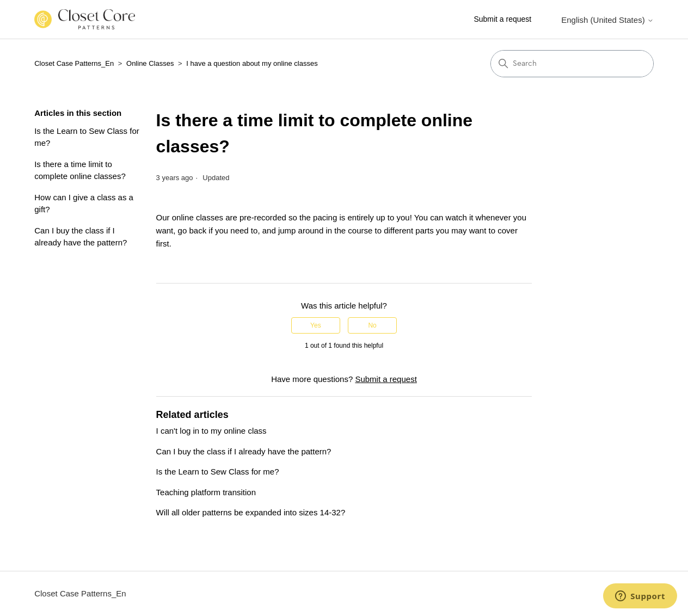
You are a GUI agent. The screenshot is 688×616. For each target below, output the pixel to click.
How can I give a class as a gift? (84, 204)
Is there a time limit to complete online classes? (80, 170)
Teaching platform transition (206, 492)
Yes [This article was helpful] (316, 325)
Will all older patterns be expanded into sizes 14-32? (251, 512)
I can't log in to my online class (211, 431)
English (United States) (607, 20)
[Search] (572, 64)
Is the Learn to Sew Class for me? (87, 137)
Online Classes (150, 63)
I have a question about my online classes (252, 63)
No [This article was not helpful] (372, 325)
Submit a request (502, 19)
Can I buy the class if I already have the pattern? (81, 237)
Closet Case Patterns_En (74, 63)
